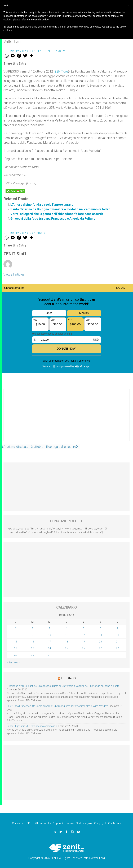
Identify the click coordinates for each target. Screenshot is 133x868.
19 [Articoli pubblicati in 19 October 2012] (83, 642)
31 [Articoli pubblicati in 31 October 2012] (50, 655)
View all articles (14, 274)
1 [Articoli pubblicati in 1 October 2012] (16, 628)
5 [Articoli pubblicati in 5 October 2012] (83, 628)
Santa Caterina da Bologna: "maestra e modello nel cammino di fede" (60, 209)
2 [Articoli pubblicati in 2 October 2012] (33, 628)
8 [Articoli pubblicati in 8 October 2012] (16, 635)
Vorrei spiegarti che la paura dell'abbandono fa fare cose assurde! (57, 214)
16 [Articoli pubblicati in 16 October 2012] (33, 642)
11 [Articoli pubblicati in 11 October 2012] (66, 635)
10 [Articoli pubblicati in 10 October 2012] (50, 635)
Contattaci (115, 823)
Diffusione (40, 823)
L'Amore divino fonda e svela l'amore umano (42, 204)
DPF (29, 823)
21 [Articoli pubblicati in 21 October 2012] (117, 642)
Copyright (100, 823)
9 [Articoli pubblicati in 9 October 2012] (33, 635)
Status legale (84, 823)
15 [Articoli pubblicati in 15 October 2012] (16, 642)
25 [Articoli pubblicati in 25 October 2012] (66, 648)
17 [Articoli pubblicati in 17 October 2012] (50, 642)
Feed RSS (68, 678)
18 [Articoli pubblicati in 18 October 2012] (66, 642)
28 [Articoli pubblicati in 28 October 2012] (117, 648)
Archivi (61, 51)
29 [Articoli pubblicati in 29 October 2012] (16, 655)
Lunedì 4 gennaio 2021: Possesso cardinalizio (32, 726)
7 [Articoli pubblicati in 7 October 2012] (117, 628)
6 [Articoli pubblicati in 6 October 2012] (100, 628)
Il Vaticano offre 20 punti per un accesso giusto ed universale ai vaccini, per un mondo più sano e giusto (63, 686)
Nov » (17, 663)
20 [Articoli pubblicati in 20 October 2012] (100, 642)
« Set (9, 663)
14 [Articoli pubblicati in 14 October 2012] (117, 635)
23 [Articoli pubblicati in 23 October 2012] (33, 648)
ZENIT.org (61, 71)
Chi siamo (18, 823)
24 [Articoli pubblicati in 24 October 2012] (50, 648)
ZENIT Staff (45, 51)
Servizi (70, 823)
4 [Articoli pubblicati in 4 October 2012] (66, 628)
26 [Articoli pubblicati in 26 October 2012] (83, 648)
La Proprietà (56, 823)
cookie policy (41, 20)
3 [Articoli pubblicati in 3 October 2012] (50, 628)
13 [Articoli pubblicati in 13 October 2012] (100, 635)
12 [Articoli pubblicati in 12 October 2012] (83, 635)
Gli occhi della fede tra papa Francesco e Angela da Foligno (53, 219)
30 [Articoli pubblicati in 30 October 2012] (33, 655)
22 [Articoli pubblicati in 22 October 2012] (16, 648)
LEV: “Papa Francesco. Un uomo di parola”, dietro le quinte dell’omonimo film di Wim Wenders (58, 706)
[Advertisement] (66, 418)
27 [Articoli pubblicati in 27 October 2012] (100, 648)
